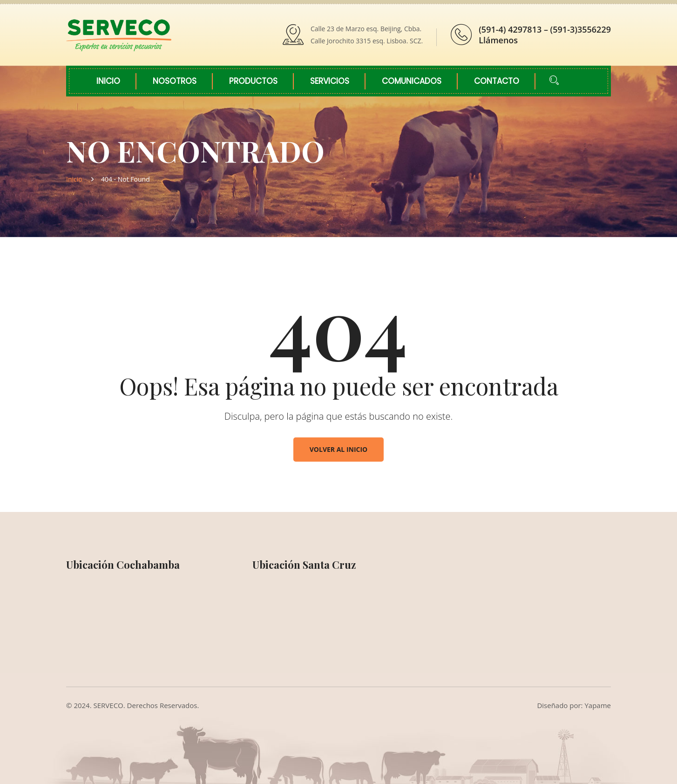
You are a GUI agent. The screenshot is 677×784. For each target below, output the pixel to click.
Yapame (598, 705)
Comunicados (412, 81)
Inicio (108, 81)
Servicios (330, 81)
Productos (253, 81)
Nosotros (175, 81)
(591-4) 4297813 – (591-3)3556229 (545, 29)
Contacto (497, 81)
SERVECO (108, 705)
